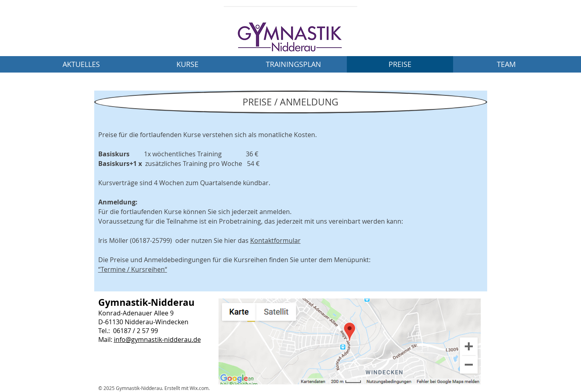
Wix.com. (200, 388)
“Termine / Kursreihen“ (133, 269)
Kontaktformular (275, 240)
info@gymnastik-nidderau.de (157, 339)
